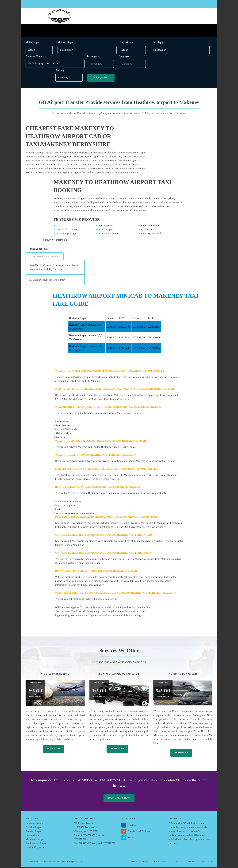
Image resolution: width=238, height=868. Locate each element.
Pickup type (32, 43)
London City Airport (36, 848)
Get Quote (101, 78)
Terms (59, 862)
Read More (54, 749)
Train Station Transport (119, 675)
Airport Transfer (55, 675)
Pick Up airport (66, 43)
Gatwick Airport (34, 828)
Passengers (93, 57)
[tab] (40, 250)
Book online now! (119, 799)
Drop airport (158, 43)
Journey (60, 71)
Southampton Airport (36, 844)
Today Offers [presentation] (39, 250)
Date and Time (34, 57)
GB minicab (189, 824)
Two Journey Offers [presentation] (45, 257)
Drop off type (126, 43)
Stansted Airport (34, 832)
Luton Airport (33, 836)
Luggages (124, 57)
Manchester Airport (36, 840)
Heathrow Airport (35, 824)
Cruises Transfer (183, 675)
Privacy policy (71, 862)
